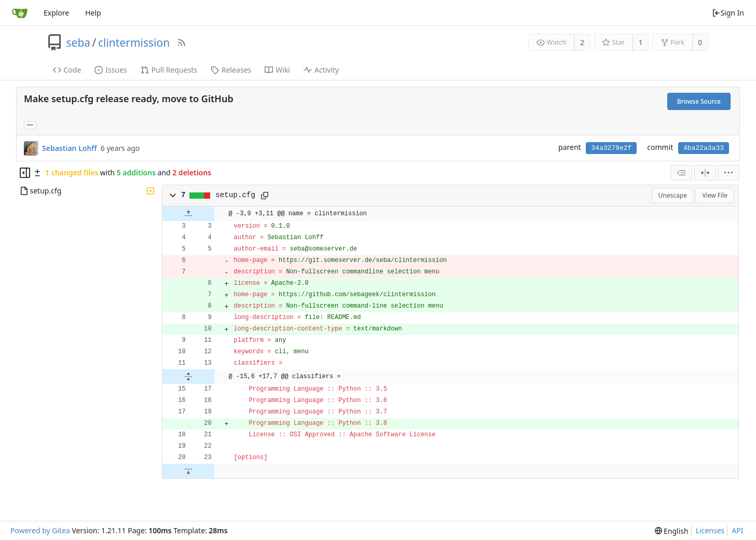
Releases (231, 70)
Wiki (277, 70)
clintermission (134, 43)
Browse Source (699, 101)
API (737, 530)
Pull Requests (169, 70)
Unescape (673, 195)
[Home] (20, 13)
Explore (56, 13)
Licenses (710, 530)
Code (67, 70)
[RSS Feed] (182, 43)
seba (79, 43)
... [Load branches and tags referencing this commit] (30, 124)
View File (715, 195)
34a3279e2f (611, 148)
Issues (111, 70)
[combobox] (681, 173)
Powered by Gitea (40, 530)
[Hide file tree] (25, 173)
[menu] (728, 173)
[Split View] (705, 173)
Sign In (728, 13)
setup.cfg (235, 195)
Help (93, 13)
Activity (321, 70)
